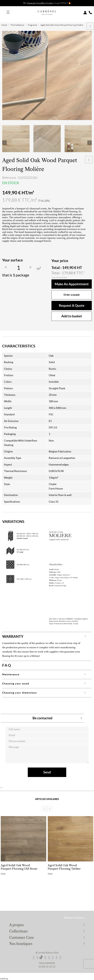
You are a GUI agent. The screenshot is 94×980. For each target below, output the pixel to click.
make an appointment (72, 284)
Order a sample (72, 295)
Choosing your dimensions (20, 693)
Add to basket (72, 316)
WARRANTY (13, 636)
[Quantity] (18, 268)
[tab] (47, 636)
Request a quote (72, 306)
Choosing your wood (16, 684)
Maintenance (11, 674)
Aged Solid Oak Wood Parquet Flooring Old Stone (19, 867)
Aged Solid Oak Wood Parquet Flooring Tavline (64, 867)
